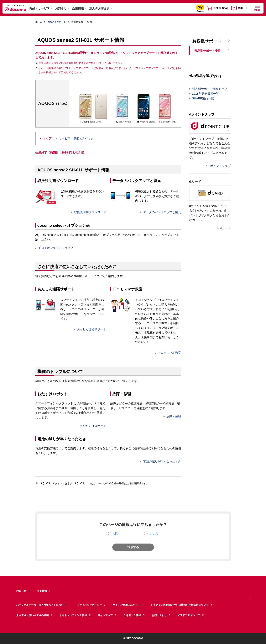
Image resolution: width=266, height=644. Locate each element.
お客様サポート (207, 41)
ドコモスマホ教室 (168, 353)
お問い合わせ (159, 615)
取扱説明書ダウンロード (90, 212)
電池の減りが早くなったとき (162, 461)
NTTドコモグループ (191, 615)
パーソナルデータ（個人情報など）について (41, 605)
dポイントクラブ (220, 166)
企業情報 (78, 8)
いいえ (154, 533)
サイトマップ (105, 615)
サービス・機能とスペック (76, 138)
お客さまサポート (57, 22)
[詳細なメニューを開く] (257, 8)
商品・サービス (40, 8)
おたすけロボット (93, 426)
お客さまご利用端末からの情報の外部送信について (180, 605)
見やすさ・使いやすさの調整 (32, 615)
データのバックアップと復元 (162, 212)
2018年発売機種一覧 (206, 94)
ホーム (39, 22)
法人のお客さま (99, 8)
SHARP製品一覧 (203, 98)
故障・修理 (174, 416)
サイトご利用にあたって (126, 605)
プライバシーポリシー (89, 605)
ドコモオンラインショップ (54, 248)
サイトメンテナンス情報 (75, 615)
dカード (226, 228)
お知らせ (61, 8)
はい (116, 533)
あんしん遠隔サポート (92, 329)
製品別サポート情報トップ (210, 89)
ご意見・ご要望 (132, 615)
